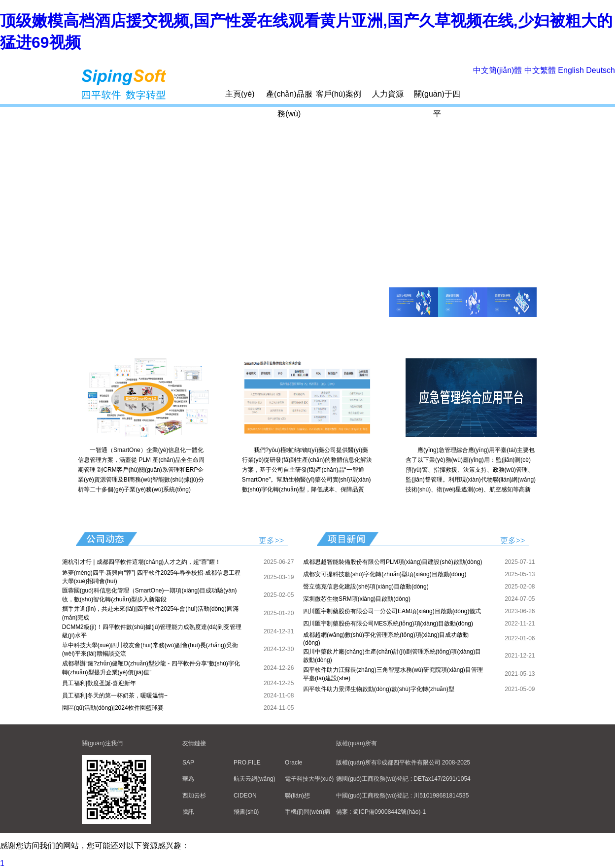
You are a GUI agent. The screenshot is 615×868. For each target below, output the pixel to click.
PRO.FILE (247, 763)
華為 (188, 779)
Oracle (293, 763)
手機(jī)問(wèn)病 (307, 812)
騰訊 (188, 812)
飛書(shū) (246, 812)
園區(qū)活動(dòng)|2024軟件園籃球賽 (113, 708)
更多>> (271, 540)
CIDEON (245, 796)
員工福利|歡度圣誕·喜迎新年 (99, 683)
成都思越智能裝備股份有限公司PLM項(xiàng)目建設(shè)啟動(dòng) (393, 562)
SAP (188, 763)
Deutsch (600, 70)
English (571, 70)
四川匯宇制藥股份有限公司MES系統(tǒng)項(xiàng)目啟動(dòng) (388, 624)
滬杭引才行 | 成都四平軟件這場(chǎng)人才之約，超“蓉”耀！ (142, 562)
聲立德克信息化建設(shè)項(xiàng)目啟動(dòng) (366, 587)
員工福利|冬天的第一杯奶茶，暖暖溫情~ (115, 695)
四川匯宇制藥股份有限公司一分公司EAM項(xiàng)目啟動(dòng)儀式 (392, 611)
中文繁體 (540, 70)
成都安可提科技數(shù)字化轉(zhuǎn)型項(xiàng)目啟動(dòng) (385, 574)
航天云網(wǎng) (255, 779)
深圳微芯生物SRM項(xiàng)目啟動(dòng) (357, 599)
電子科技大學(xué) (309, 779)
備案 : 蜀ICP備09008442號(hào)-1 (381, 812)
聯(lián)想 (297, 796)
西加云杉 (194, 796)
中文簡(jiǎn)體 (498, 70)
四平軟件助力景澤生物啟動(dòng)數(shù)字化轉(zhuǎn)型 (379, 689)
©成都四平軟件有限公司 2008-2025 (424, 763)
